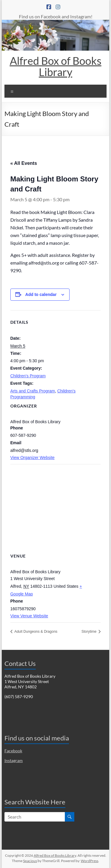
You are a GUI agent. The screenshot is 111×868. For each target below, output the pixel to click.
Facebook (13, 751)
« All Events (24, 163)
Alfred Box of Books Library (56, 66)
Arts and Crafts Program (33, 391)
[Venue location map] (56, 507)
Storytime (89, 632)
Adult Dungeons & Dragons (36, 632)
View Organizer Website (33, 458)
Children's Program (28, 376)
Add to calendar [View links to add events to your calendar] (41, 294)
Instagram (14, 760)
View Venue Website (29, 616)
